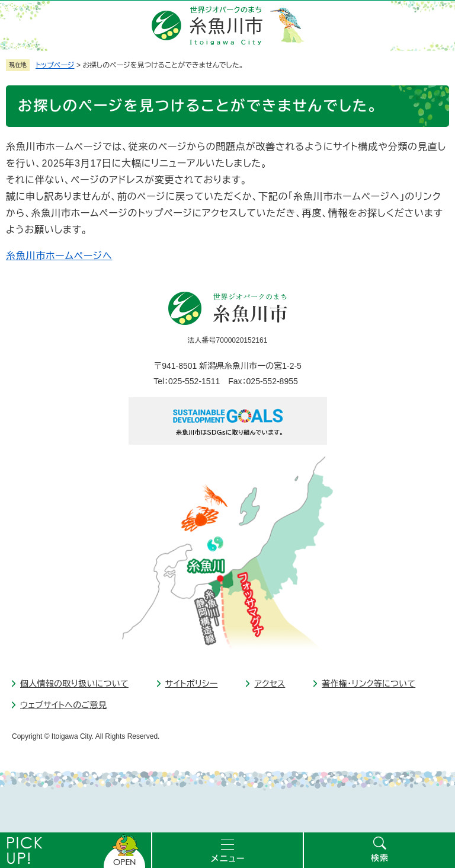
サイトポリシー (192, 684)
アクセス (270, 684)
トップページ (55, 65)
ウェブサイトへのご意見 (63, 705)
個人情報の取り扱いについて (74, 684)
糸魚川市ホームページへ (59, 256)
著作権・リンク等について (369, 684)
